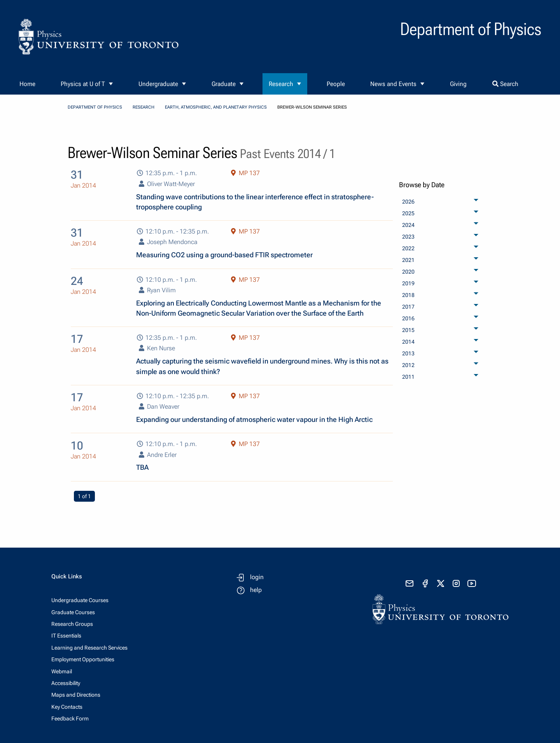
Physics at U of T (83, 84)
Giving (458, 84)
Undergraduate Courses (80, 600)
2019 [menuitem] (408, 283)
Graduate (224, 84)
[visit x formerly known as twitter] (441, 583)
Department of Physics (95, 107)
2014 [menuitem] (408, 342)
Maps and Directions (76, 695)
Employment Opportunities (83, 659)
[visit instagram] (456, 583)
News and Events (393, 84)
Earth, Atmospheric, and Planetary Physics (216, 107)
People (336, 84)
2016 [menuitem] (408, 318)
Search (505, 84)
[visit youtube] (472, 583)
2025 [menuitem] (408, 213)
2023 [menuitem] (408, 237)
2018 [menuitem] (408, 295)
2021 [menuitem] (408, 260)
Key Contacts (67, 707)
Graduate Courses (73, 612)
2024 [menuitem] (408, 225)
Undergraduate (158, 84)
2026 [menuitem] (408, 202)
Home (27, 84)
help (256, 590)
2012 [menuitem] (408, 365)
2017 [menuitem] (408, 307)
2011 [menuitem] (408, 377)
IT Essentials (66, 636)
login (257, 577)
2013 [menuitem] (408, 353)
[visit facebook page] (425, 583)
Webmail (62, 671)
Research (281, 84)
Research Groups (72, 624)
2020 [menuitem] (408, 272)
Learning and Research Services (89, 648)
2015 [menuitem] (408, 330)
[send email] (409, 583)
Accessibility (66, 683)
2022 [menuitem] (408, 248)
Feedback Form (70, 718)
